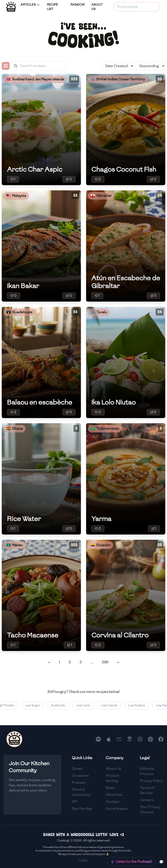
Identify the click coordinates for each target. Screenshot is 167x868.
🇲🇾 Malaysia (16, 196)
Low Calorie (113, 705)
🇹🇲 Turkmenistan (105, 429)
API (75, 802)
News (110, 788)
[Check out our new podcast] (131, 862)
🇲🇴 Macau (14, 545)
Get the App (82, 809)
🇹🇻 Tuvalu (99, 312)
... (92, 662)
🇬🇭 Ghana (14, 429)
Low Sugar (37, 705)
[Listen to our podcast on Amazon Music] (119, 739)
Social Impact (117, 809)
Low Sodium (141, 705)
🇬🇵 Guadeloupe (19, 312)
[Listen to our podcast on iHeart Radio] (130, 739)
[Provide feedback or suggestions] (161, 862)
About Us (113, 769)
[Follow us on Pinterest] (150, 739)
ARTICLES (30, 5)
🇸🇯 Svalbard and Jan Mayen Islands (35, 79)
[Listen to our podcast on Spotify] (98, 739)
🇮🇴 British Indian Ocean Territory (118, 79)
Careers (147, 800)
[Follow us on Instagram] (140, 739)
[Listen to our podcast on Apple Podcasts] (109, 739)
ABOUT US (97, 7)
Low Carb (87, 705)
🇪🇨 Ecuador (100, 545)
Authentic (62, 705)
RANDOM (77, 5)
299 (105, 662)
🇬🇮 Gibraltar (101, 196)
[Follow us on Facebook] (161, 739)
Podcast (79, 783)
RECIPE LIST (53, 7)
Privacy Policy (151, 781)
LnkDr (84, 861)
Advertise (114, 795)
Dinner (77, 769)
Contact (113, 802)
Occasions (80, 776)
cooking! (83, 38)
